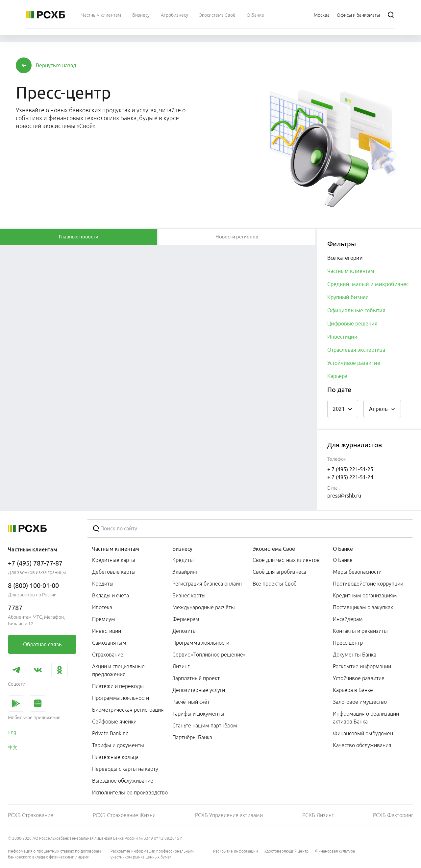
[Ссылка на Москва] (322, 15)
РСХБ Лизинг (318, 815)
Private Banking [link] (110, 733)
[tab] (79, 237)
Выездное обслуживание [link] (123, 781)
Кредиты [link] (103, 584)
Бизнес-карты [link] (189, 595)
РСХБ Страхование (31, 815)
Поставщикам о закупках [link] (363, 607)
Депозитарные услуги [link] (199, 690)
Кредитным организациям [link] (365, 595)
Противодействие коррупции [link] (368, 584)
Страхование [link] (108, 655)
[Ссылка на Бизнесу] (141, 15)
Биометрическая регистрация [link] (128, 710)
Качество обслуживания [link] (362, 745)
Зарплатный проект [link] (196, 678)
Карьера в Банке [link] (353, 690)
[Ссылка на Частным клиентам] (101, 15)
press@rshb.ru (344, 496)
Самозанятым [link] (109, 643)
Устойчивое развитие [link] (359, 678)
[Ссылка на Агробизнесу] (174, 15)
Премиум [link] (104, 619)
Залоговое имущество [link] (360, 702)
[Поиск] (391, 15)
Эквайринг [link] (185, 572)
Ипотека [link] (102, 607)
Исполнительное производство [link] (130, 792)
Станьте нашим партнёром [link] (205, 725)
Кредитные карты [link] (114, 560)
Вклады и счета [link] (111, 595)
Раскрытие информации (235, 851)
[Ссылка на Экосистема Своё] (217, 15)
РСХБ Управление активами (229, 815)
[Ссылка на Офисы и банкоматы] (358, 15)
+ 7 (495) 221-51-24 (350, 477)
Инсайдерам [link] (348, 619)
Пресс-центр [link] (348, 643)
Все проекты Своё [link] (275, 584)
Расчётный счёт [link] (191, 702)
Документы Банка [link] (355, 655)
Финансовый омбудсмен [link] (363, 733)
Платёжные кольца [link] (115, 757)
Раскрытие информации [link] (362, 666)
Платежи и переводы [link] (118, 686)
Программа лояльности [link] (121, 698)
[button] (56, 65)
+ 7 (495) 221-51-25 (350, 469)
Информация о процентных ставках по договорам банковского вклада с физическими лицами (54, 854)
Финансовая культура (335, 851)
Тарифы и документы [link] (118, 745)
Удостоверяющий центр (286, 851)
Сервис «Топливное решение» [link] (209, 655)
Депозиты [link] (185, 631)
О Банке (343, 549)
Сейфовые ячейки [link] (114, 722)
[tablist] (79, 237)
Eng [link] (12, 732)
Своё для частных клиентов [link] (286, 560)
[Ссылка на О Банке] (255, 15)
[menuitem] (101, 15)
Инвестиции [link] (107, 631)
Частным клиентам (116, 549)
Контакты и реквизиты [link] (360, 631)
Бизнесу (182, 549)
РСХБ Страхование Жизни (124, 815)
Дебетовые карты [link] (114, 572)
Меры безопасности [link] (357, 572)
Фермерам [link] (186, 619)
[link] (42, 644)
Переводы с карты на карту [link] (125, 769)
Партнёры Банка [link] (192, 737)
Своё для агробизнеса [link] (279, 572)
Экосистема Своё (274, 549)
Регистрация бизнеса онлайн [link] (207, 584)
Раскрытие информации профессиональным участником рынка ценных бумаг (152, 854)
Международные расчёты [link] (204, 607)
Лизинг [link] (181, 666)
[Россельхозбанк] (46, 15)
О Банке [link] (343, 560)
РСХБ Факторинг (393, 815)
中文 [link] (13, 747)
